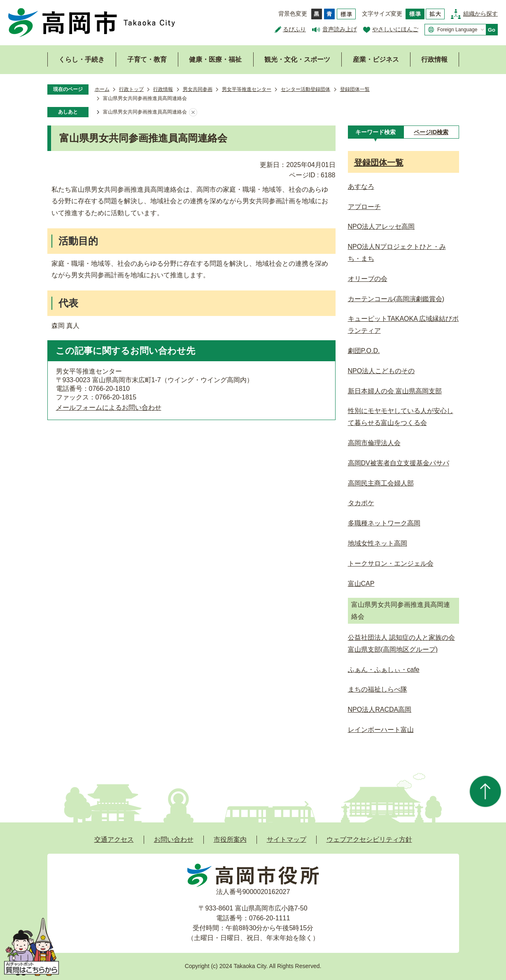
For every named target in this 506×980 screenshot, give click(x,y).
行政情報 (434, 59)
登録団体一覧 (355, 89)
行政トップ (131, 89)
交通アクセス (114, 840)
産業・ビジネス (376, 59)
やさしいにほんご (395, 29)
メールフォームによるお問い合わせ (109, 408)
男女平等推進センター (247, 89)
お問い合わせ (174, 840)
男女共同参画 (198, 89)
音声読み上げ (340, 29)
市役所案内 (230, 840)
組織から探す (480, 14)
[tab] (376, 132)
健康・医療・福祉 (215, 59)
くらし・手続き (82, 59)
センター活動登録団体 (305, 89)
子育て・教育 (147, 59)
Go (492, 30)
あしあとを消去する (193, 112)
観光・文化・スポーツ (297, 59)
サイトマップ (287, 840)
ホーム (102, 89)
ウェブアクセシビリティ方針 (369, 840)
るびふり (294, 29)
